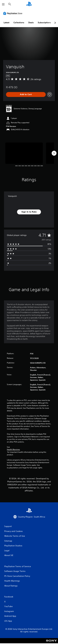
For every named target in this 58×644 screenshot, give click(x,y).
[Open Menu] (3, 4)
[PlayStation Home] (29, 4)
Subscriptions (44, 23)
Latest (6, 23)
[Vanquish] (24, 153)
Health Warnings (13, 450)
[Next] (54, 153)
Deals (31, 23)
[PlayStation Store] (13, 13)
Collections (19, 23)
